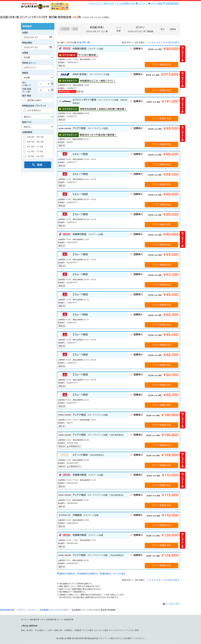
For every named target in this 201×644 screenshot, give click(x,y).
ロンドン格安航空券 (65, 609)
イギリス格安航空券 (48, 609)
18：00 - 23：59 (33, 156)
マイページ (143, 3)
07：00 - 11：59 (33, 147)
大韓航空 (78, 620)
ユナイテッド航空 (101, 620)
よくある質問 (126, 628)
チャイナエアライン (117, 620)
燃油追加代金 (93, 628)
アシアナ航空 (88, 620)
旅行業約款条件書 (79, 628)
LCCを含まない (32, 110)
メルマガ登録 (157, 3)
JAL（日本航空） (67, 620)
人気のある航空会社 (29, 615)
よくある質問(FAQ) (126, 3)
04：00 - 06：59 (34, 142)
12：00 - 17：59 (33, 151)
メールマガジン (138, 628)
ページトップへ (173, 593)
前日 (75, 29)
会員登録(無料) (173, 3)
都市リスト (33, 63)
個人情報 (60, 628)
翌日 (162, 29)
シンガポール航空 (52, 620)
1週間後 (172, 29)
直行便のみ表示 (32, 100)
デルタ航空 (39, 620)
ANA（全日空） (27, 620)
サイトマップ (96, 3)
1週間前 (65, 29)
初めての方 (109, 3)
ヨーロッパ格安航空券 (30, 609)
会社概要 (68, 628)
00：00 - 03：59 (34, 137)
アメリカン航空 (132, 620)
